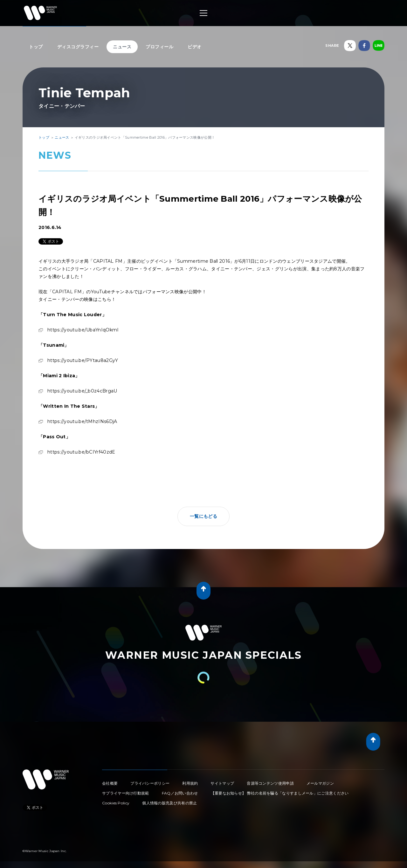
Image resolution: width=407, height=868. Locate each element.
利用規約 (190, 783)
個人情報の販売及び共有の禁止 (169, 803)
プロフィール (159, 47)
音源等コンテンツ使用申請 (270, 783)
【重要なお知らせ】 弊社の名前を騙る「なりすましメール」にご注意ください (280, 793)
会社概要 (110, 783)
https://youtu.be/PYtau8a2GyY (83, 360)
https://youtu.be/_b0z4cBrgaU (82, 391)
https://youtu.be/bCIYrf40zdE (81, 452)
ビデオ (195, 47)
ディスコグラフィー (78, 47)
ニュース (122, 47)
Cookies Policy (116, 803)
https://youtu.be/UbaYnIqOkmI (83, 330)
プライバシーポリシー (150, 783)
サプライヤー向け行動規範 (126, 793)
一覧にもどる (203, 516)
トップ (36, 47)
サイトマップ (222, 783)
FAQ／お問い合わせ (180, 793)
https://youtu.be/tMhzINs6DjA (82, 421)
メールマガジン (320, 783)
